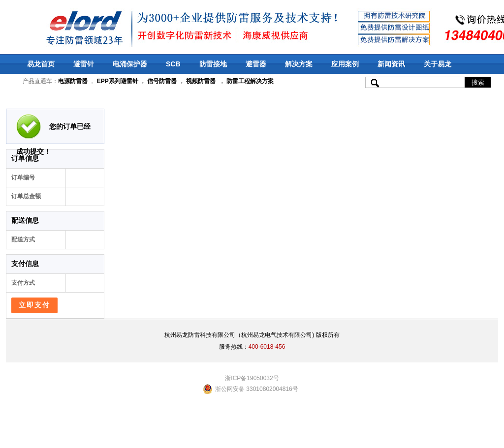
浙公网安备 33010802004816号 (257, 389)
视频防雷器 (201, 81)
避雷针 (84, 64)
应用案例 (345, 64)
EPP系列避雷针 (118, 81)
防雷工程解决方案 (249, 81)
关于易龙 (438, 64)
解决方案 (299, 64)
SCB (173, 64)
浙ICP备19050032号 (252, 378)
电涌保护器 (130, 64)
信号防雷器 (162, 81)
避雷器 (256, 64)
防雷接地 (213, 64)
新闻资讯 (391, 64)
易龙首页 (41, 64)
